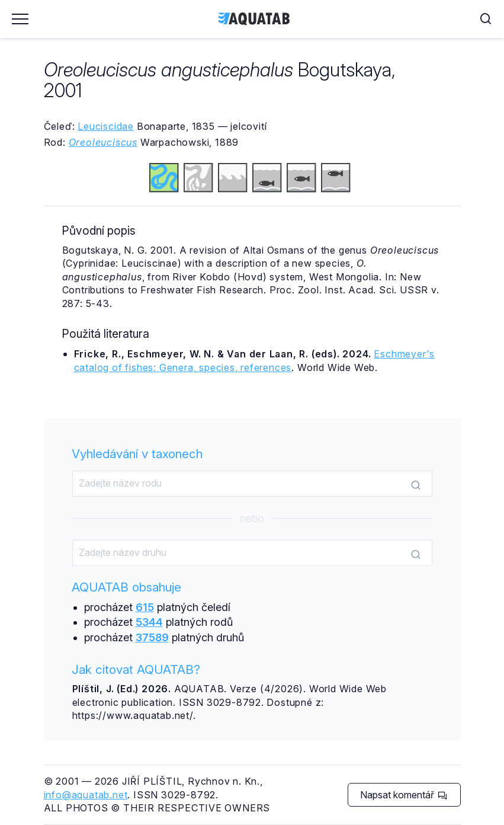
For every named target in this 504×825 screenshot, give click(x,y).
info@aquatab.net (86, 795)
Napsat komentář (404, 795)
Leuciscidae (106, 126)
